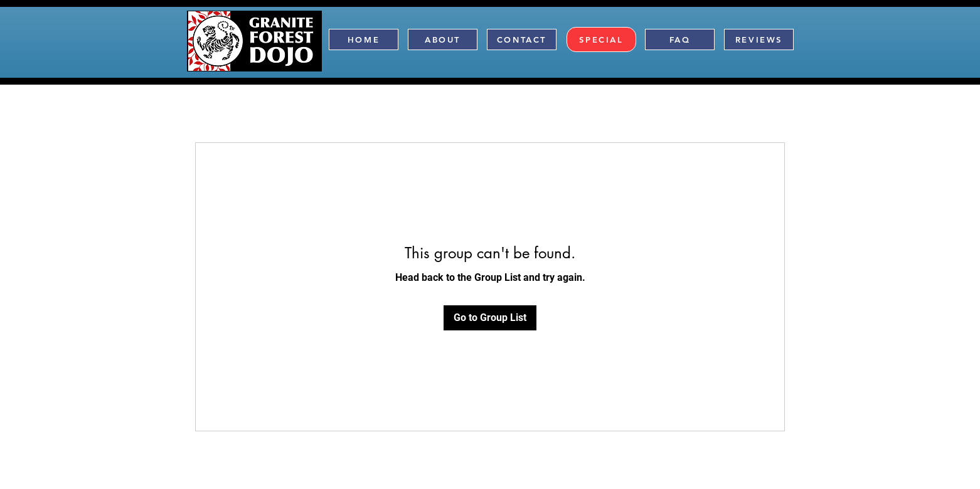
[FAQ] (680, 39)
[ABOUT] (443, 39)
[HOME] (364, 39)
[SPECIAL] (601, 39)
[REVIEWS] (759, 39)
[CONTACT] (522, 39)
